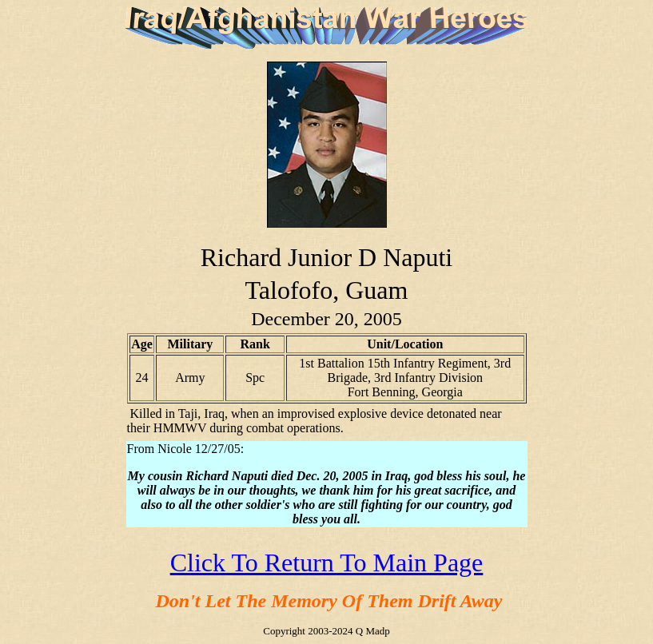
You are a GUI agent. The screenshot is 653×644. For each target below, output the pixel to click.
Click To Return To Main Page (327, 563)
